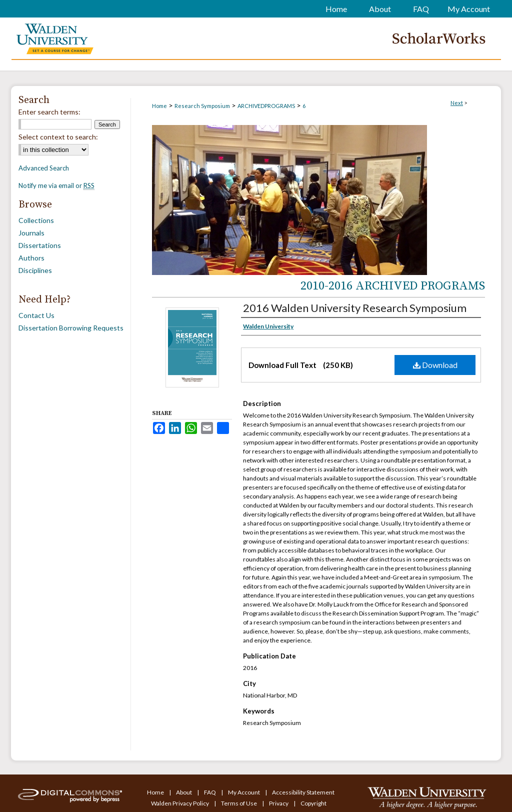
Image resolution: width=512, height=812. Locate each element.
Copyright (313, 803)
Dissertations (40, 245)
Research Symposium (202, 106)
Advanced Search (44, 168)
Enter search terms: (49, 112)
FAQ (210, 792)
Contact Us (36, 315)
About (184, 792)
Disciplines (35, 270)
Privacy (279, 803)
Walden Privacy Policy (180, 803)
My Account (244, 792)
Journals (31, 233)
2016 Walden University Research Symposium (355, 308)
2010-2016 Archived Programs (393, 286)
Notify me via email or (56, 185)
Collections (36, 220)
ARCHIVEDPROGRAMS (266, 106)
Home (159, 106)
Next (457, 103)
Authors (31, 258)
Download (435, 365)
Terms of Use (239, 803)
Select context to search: (58, 137)
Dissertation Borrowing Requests (71, 328)
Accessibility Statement (303, 792)
